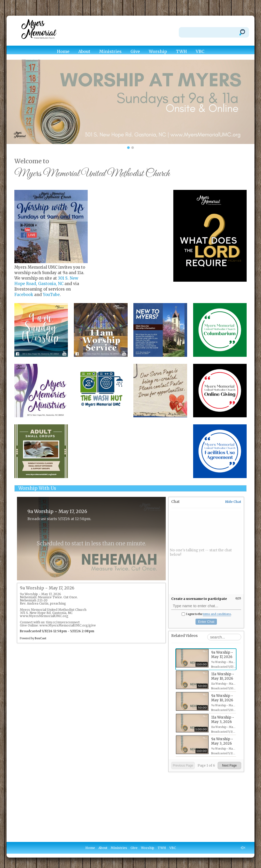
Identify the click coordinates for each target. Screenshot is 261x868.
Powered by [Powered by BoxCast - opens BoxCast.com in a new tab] (33, 638)
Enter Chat (206, 622)
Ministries (110, 51)
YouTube (51, 295)
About (84, 51)
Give (135, 51)
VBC (200, 51)
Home (63, 51)
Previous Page (183, 765)
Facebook (24, 295)
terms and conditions (217, 614)
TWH (181, 51)
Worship (158, 51)
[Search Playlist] (224, 637)
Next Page (229, 765)
